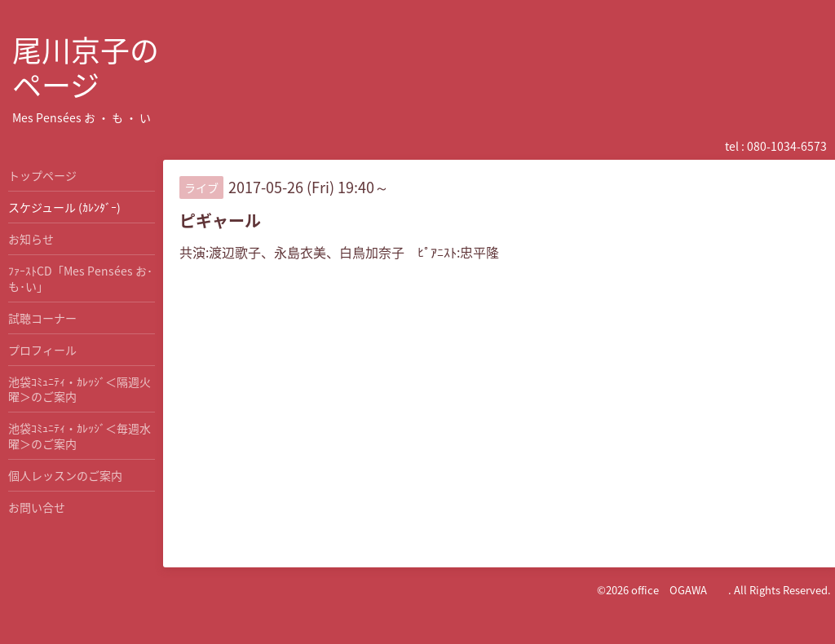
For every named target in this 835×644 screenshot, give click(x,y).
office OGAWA (680, 590)
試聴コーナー (42, 318)
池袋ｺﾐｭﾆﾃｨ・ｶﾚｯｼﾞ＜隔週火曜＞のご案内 (80, 389)
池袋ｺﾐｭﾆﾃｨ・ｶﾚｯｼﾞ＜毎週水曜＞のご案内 (80, 435)
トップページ (42, 175)
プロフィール (42, 350)
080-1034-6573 (787, 146)
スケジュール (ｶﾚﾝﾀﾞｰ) (64, 207)
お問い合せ (37, 507)
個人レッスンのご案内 (65, 475)
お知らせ (31, 239)
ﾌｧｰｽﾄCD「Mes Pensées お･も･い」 (80, 278)
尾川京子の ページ (86, 67)
